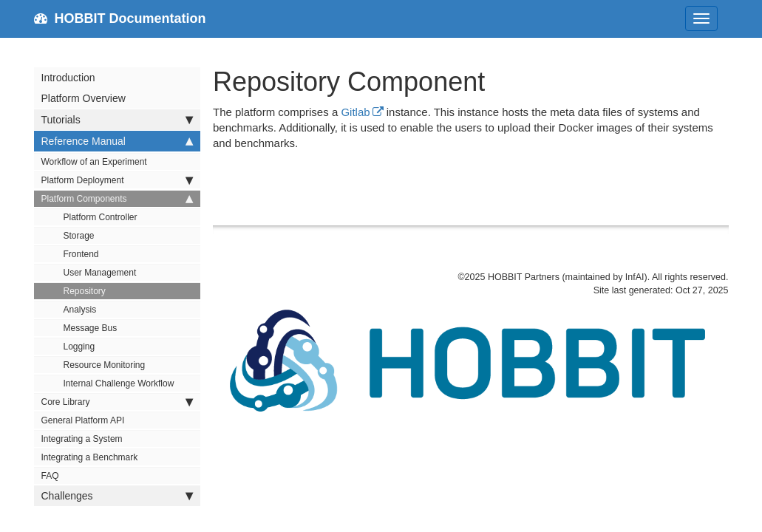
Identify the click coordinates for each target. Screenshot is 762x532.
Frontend (81, 254)
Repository (85, 291)
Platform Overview (84, 98)
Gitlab (355, 112)
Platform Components (117, 199)
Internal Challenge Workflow (119, 383)
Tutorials (117, 120)
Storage (79, 236)
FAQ (50, 476)
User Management (100, 273)
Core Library (117, 402)
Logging (79, 347)
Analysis (80, 310)
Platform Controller (101, 217)
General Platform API (83, 420)
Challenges (117, 496)
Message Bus (91, 328)
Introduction (68, 78)
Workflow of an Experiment (94, 162)
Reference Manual (117, 141)
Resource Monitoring (105, 365)
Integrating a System (82, 439)
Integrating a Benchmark (90, 457)
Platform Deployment (117, 180)
